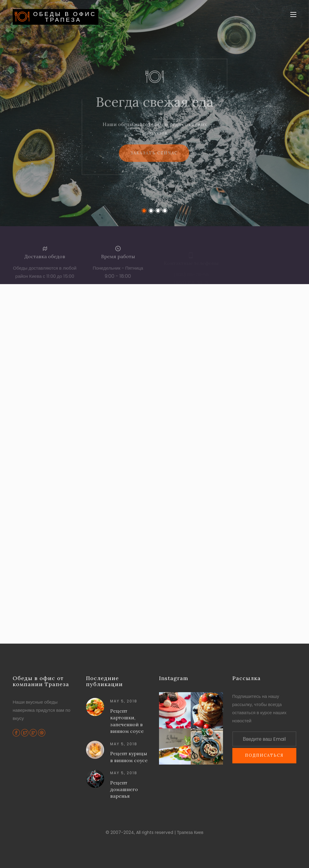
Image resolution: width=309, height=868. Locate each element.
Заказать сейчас (154, 158)
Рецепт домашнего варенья (124, 789)
